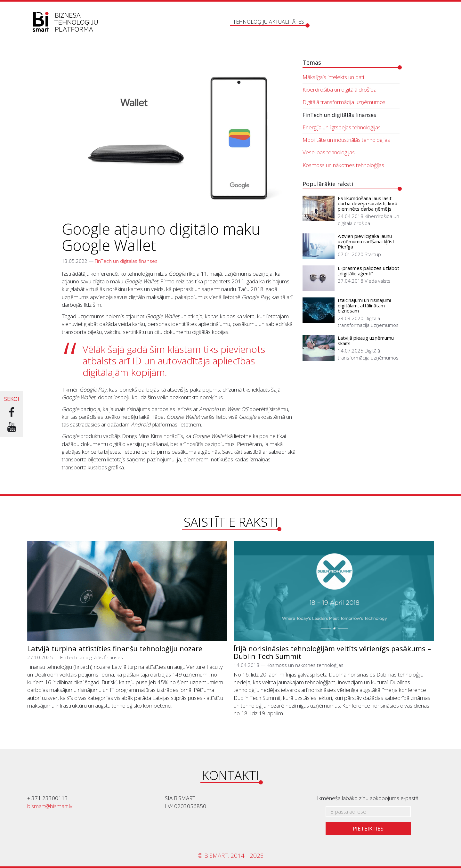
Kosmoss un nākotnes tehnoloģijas (343, 165)
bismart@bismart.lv (50, 806)
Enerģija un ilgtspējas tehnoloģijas (342, 127)
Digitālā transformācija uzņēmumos (344, 102)
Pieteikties (368, 828)
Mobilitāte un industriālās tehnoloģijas (346, 140)
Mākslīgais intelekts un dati (333, 77)
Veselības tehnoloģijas (329, 152)
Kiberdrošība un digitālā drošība (340, 89)
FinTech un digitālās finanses (126, 261)
